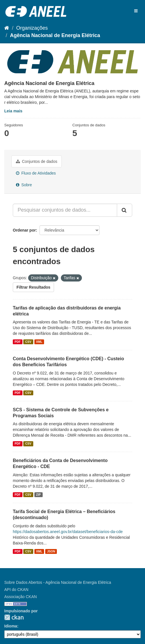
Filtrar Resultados (33, 287)
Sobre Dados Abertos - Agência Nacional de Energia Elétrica (58, 582)
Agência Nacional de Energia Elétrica (55, 35)
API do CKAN (16, 590)
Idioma (11, 626)
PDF (17, 342)
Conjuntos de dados (37, 161)
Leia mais (13, 111)
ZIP (38, 495)
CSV (28, 342)
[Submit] (125, 210)
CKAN (14, 617)
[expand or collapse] (136, 11)
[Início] (7, 28)
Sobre (24, 185)
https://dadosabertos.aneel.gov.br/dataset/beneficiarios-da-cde (68, 532)
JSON (51, 551)
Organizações (32, 28)
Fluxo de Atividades (36, 173)
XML (39, 342)
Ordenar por (24, 230)
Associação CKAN (20, 597)
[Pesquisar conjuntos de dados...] (65, 210)
